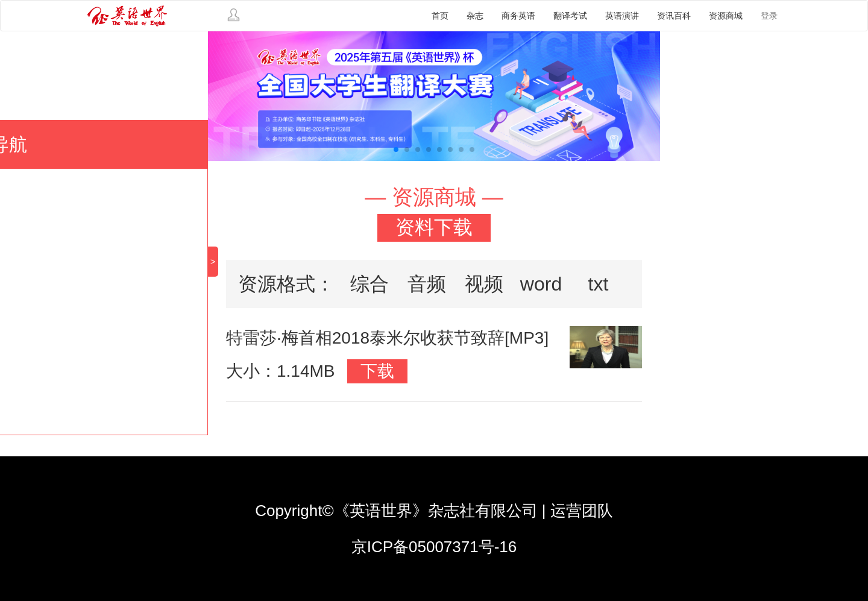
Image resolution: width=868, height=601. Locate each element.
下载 (377, 371)
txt (599, 284)
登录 (769, 16)
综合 (370, 284)
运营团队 (582, 511)
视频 (484, 284)
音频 (427, 284)
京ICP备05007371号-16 (434, 547)
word (541, 284)
